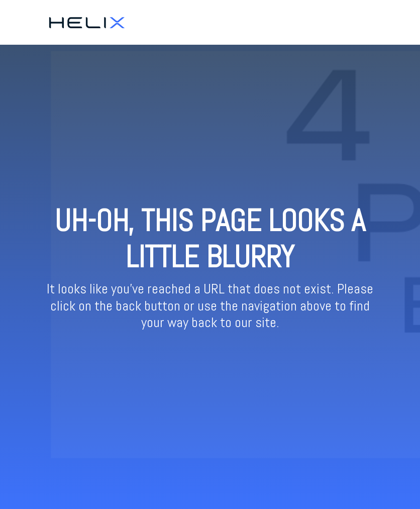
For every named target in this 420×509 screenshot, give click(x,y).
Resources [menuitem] (363, 22)
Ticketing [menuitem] (321, 22)
